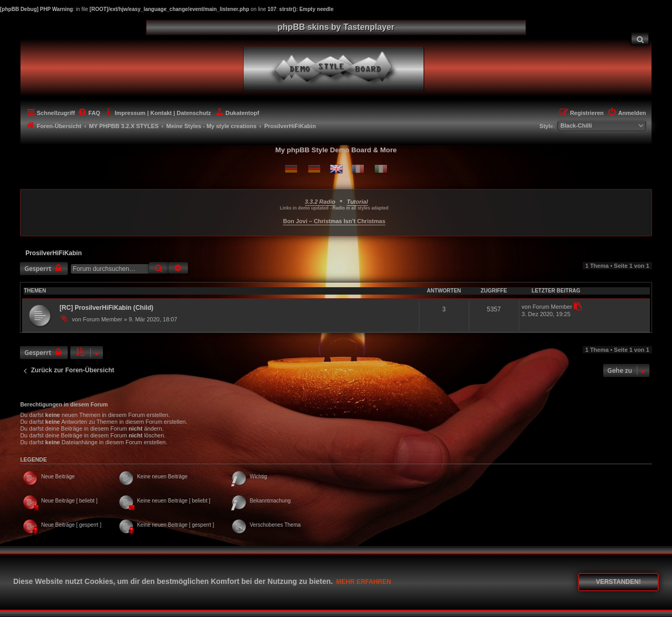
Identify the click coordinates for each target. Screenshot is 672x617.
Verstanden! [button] (618, 582)
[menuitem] (640, 39)
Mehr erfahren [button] (364, 582)
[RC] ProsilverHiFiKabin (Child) (106, 308)
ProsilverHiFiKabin (53, 253)
